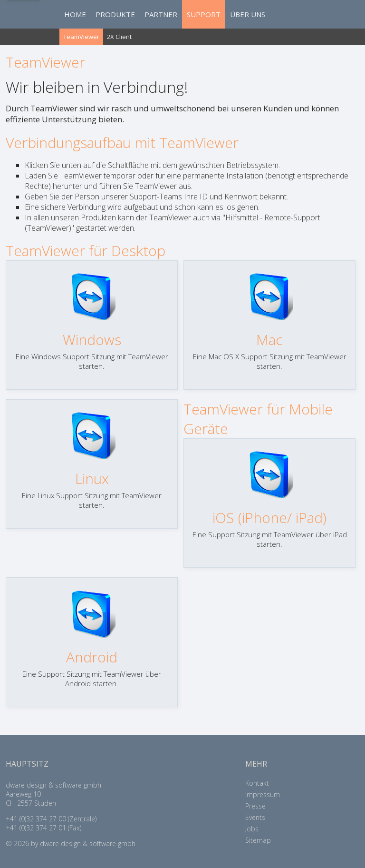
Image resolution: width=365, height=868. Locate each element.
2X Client (119, 37)
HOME (75, 14)
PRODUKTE (115, 14)
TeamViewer (81, 37)
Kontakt (257, 783)
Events (255, 817)
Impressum (263, 794)
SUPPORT (204, 14)
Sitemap (258, 840)
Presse (255, 806)
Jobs (252, 829)
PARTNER (161, 14)
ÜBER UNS (248, 14)
